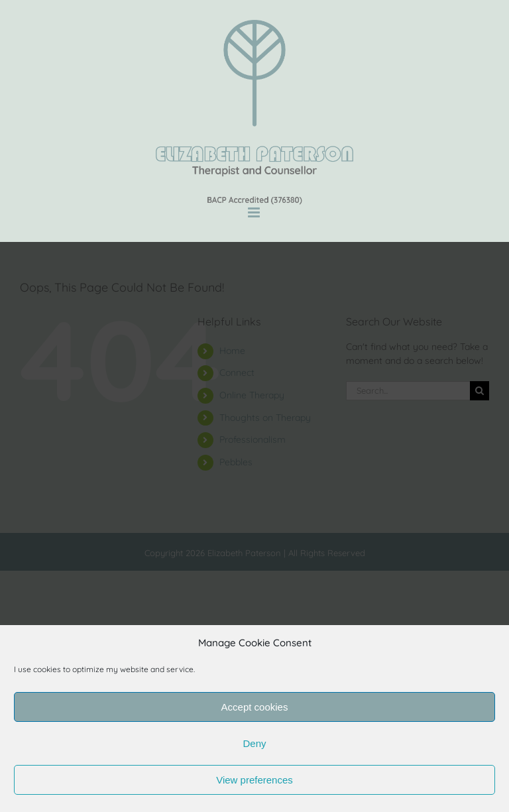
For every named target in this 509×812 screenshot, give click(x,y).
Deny (254, 743)
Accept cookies (255, 707)
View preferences (254, 780)
